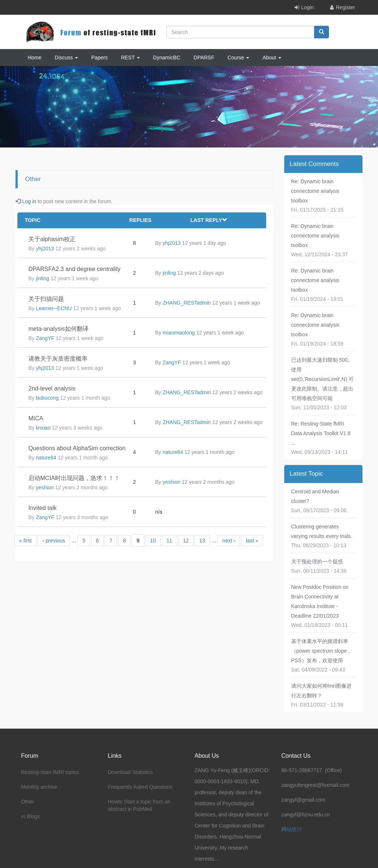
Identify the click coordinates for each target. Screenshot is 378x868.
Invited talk (42, 508)
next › (229, 541)
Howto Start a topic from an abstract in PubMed (139, 805)
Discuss (66, 58)
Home (35, 58)
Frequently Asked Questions (140, 787)
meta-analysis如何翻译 (59, 329)
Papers (99, 58)
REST (130, 58)
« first (25, 541)
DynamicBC (167, 58)
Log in (29, 201)
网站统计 (292, 829)
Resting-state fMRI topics (50, 772)
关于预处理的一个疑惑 (317, 562)
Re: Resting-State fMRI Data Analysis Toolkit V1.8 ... (321, 433)
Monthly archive (39, 787)
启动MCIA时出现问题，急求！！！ (74, 478)
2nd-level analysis (52, 388)
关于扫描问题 (46, 299)
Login (307, 7)
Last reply (209, 220)
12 (186, 541)
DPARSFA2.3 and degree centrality (75, 269)
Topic (33, 220)
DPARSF (204, 58)
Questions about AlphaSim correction (77, 448)
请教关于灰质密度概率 (58, 359)
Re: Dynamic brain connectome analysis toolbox (315, 191)
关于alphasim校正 (52, 239)
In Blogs (30, 816)
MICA (36, 418)
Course (238, 58)
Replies (140, 220)
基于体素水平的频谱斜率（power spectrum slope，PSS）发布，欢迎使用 (322, 651)
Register (346, 7)
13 (202, 541)
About (272, 58)
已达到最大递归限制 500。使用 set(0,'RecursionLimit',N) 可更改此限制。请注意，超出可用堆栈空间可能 (323, 379)
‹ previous (54, 541)
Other (28, 802)
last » (252, 541)
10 (153, 541)
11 (169, 541)
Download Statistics (130, 772)
